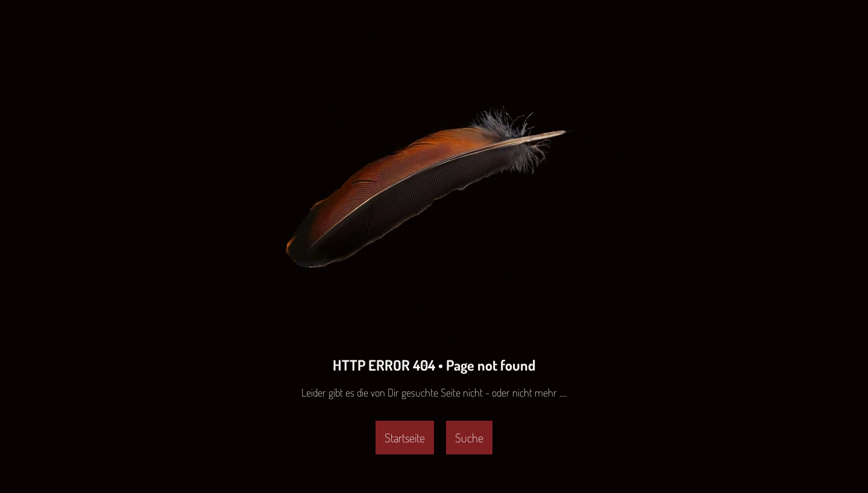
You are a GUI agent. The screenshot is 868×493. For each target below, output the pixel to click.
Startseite (405, 438)
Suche (469, 438)
